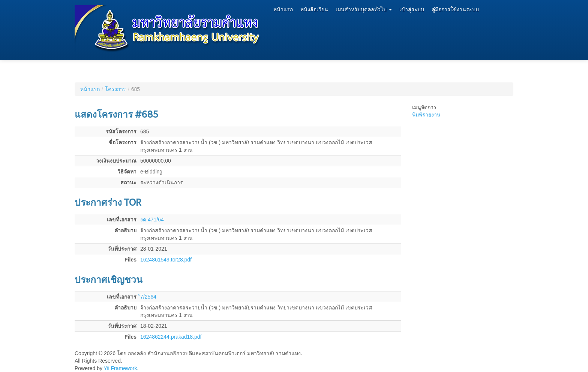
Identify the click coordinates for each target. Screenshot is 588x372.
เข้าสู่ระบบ (412, 10)
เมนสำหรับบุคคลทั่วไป (364, 10)
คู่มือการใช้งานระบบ (455, 10)
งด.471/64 (152, 220)
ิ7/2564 (148, 297)
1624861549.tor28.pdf (166, 260)
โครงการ (115, 89)
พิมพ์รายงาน (426, 115)
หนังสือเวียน (314, 10)
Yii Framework (121, 368)
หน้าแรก (283, 10)
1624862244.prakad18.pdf (171, 337)
